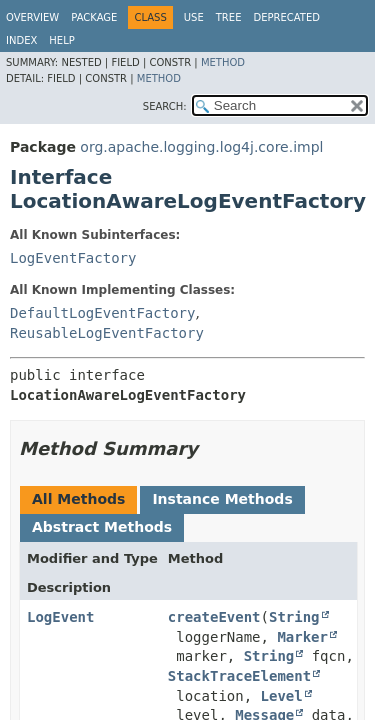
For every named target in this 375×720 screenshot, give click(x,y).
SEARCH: (165, 106)
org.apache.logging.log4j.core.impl (201, 147)
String (294, 617)
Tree (229, 17)
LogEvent (60, 617)
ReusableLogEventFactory (107, 333)
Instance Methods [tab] (222, 499)
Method (223, 62)
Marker (302, 637)
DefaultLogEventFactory (102, 313)
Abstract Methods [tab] (102, 527)
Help (61, 40)
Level (282, 696)
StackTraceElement (239, 676)
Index (21, 40)
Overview (32, 17)
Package (94, 17)
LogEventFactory (73, 258)
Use (194, 17)
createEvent (214, 617)
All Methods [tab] (78, 499)
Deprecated (286, 17)
